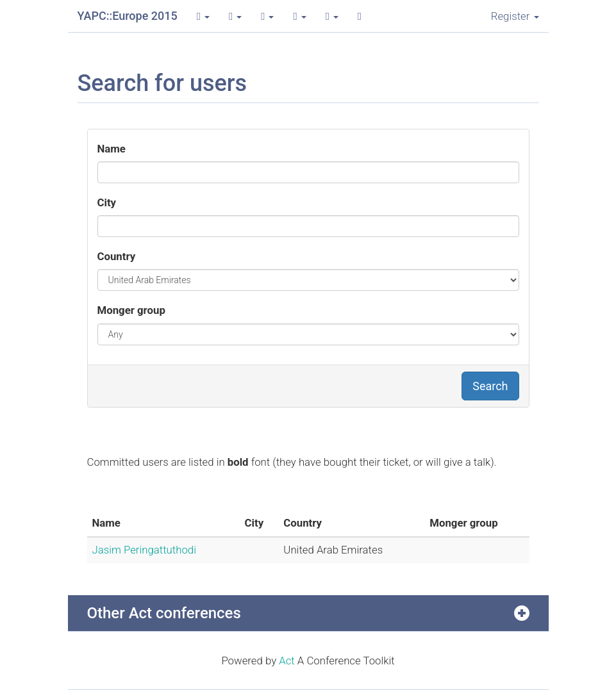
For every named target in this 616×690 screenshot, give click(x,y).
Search (490, 386)
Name (112, 149)
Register (515, 16)
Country (117, 256)
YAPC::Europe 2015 (128, 16)
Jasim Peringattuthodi (144, 550)
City (107, 202)
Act (287, 661)
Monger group (131, 310)
